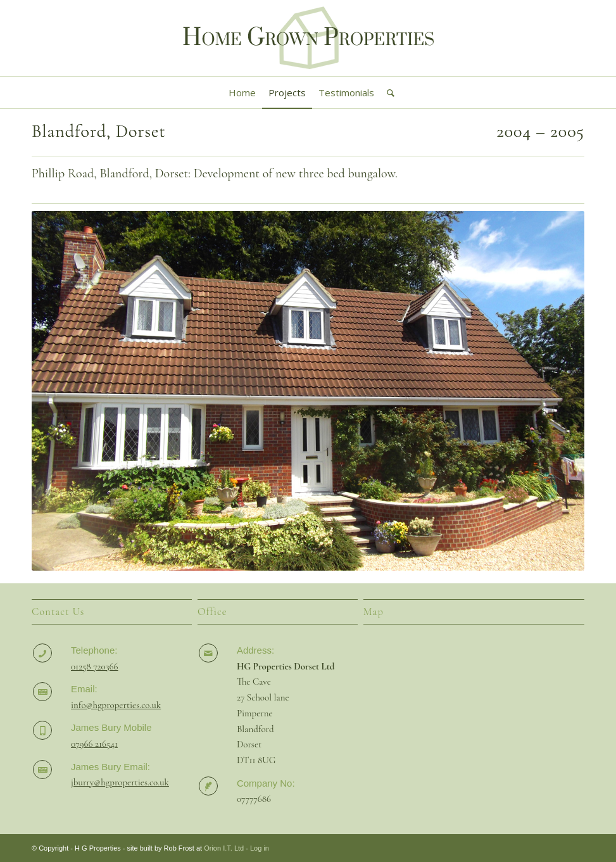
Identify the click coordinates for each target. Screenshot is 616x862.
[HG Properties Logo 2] (308, 38)
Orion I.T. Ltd (224, 848)
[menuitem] (242, 92)
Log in (260, 848)
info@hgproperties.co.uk (116, 705)
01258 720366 (95, 666)
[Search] (387, 92)
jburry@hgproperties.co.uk (120, 782)
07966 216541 (94, 744)
